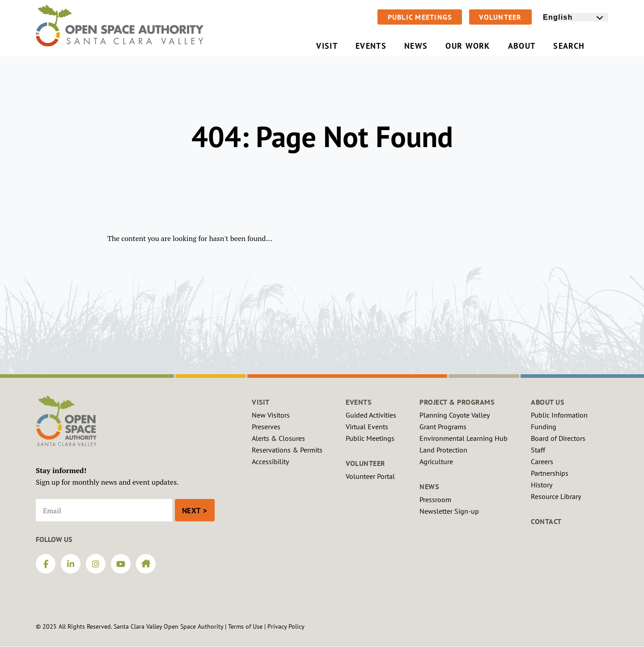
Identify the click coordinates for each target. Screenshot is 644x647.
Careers (542, 461)
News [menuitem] (416, 46)
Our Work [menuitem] (468, 46)
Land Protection (443, 450)
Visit (261, 402)
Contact (546, 521)
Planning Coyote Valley (455, 415)
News (429, 486)
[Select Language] (576, 17)
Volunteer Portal (370, 476)
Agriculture (436, 461)
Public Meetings (420, 17)
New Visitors (271, 415)
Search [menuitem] (576, 46)
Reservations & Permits (287, 450)
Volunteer (500, 17)
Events (358, 402)
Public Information (559, 415)
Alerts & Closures (278, 438)
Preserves (266, 427)
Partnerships (550, 473)
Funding (544, 427)
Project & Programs (457, 402)
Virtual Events (367, 427)
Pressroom (435, 499)
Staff (538, 450)
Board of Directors (558, 438)
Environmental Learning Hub (464, 438)
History (542, 485)
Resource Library (556, 496)
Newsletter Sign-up (449, 511)
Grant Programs (443, 427)
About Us (547, 402)
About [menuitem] (522, 46)
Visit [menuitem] (327, 46)
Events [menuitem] (371, 46)
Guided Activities (371, 415)
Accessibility (270, 461)
